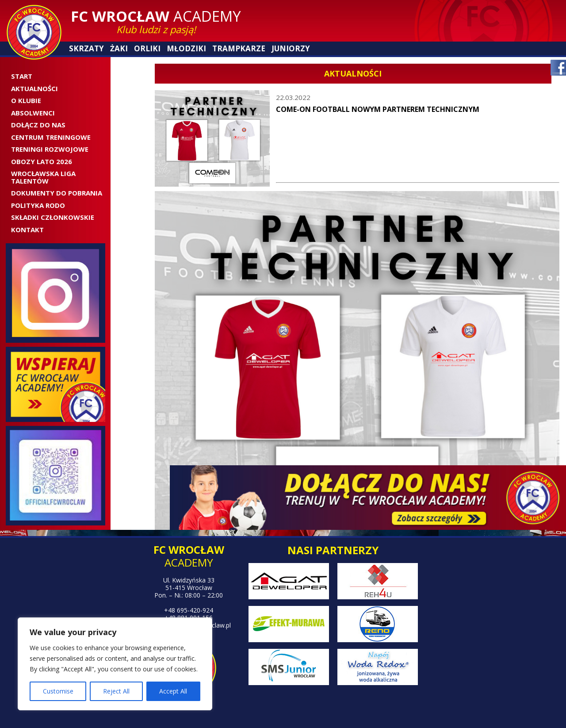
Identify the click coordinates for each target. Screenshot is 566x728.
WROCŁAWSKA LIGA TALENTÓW (43, 177)
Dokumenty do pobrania (57, 193)
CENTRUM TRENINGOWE (51, 137)
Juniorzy (291, 48)
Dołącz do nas (38, 125)
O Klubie (26, 100)
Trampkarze (239, 48)
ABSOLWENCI (33, 113)
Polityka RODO (38, 205)
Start (22, 76)
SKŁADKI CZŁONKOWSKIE (53, 217)
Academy (156, 16)
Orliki (147, 48)
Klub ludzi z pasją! (156, 29)
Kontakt (27, 230)
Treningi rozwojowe (50, 149)
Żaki (119, 48)
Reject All (116, 691)
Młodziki (186, 48)
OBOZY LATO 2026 (42, 161)
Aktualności (34, 88)
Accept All (173, 691)
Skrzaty (86, 48)
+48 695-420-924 (189, 610)
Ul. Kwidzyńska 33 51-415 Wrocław (189, 584)
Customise (58, 691)
